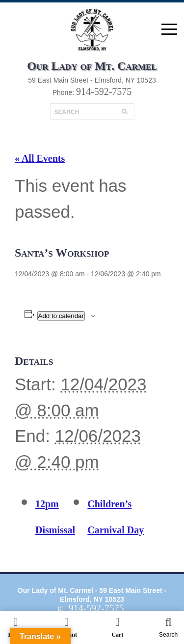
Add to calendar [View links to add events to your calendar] (61, 316)
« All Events (40, 158)
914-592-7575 (104, 91)
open (169, 29)
